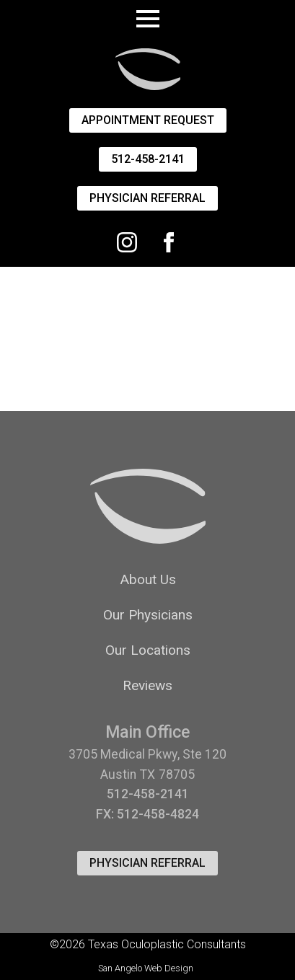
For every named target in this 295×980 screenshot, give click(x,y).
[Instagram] (127, 242)
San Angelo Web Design (146, 968)
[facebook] (169, 242)
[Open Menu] (148, 19)
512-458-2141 (148, 794)
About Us (148, 579)
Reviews (147, 685)
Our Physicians (148, 615)
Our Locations (148, 650)
